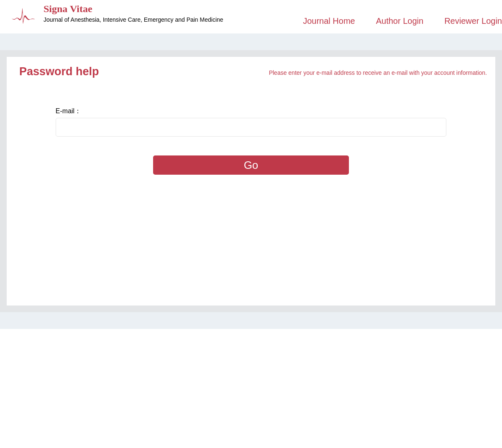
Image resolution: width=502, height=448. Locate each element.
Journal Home (329, 21)
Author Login (400, 21)
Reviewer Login (473, 21)
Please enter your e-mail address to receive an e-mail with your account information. (378, 73)
